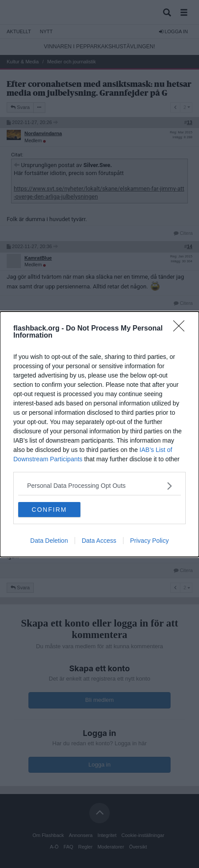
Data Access (99, 541)
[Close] (182, 329)
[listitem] (99, 486)
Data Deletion (49, 541)
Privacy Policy (149, 541)
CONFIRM (49, 509)
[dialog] (99, 434)
